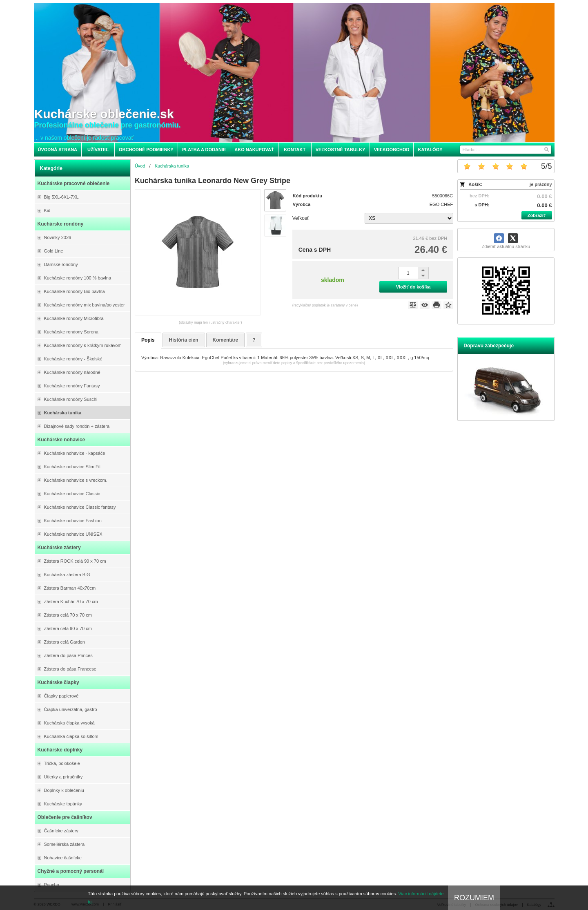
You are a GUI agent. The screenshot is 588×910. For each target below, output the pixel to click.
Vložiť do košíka (413, 287)
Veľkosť (301, 218)
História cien (184, 340)
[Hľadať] (546, 150)
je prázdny (541, 184)
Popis (148, 340)
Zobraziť (537, 215)
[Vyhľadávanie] (506, 150)
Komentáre (226, 340)
